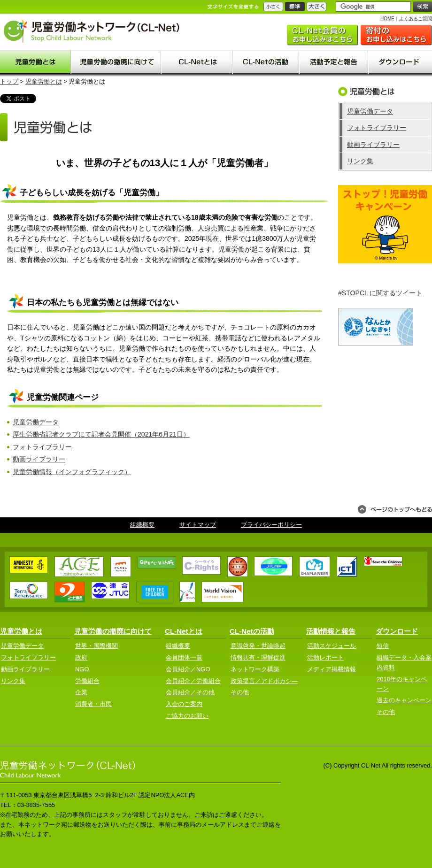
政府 (81, 657)
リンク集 (360, 161)
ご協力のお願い (396, 35)
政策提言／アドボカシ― (264, 681)
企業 (81, 692)
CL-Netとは (184, 631)
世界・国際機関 (96, 646)
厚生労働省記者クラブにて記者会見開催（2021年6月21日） (101, 434)
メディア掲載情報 (332, 669)
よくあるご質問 (416, 19)
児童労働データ (36, 422)
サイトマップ (198, 525)
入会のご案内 (323, 35)
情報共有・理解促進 (258, 657)
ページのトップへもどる (395, 509)
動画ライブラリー (39, 459)
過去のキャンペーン (404, 700)
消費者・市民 (93, 704)
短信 (383, 646)
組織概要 (142, 525)
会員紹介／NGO (188, 669)
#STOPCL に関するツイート (381, 293)
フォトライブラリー (42, 447)
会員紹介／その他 (190, 692)
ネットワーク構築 (255, 669)
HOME (387, 19)
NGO (82, 669)
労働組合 (87, 681)
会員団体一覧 (184, 657)
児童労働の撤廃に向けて (116, 62)
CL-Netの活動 (266, 62)
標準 (295, 7)
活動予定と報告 (334, 62)
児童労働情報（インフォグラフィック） (72, 472)
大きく (316, 7)
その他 (240, 692)
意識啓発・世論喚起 (258, 646)
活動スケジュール (332, 646)
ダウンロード (400, 62)
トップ (9, 81)
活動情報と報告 (331, 631)
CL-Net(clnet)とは (197, 62)
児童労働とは (36, 62)
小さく (273, 7)
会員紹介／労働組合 (193, 681)
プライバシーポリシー (271, 525)
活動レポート (325, 657)
